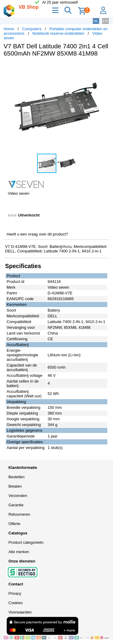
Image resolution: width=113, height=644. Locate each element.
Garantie (16, 505)
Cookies (16, 603)
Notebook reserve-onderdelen (58, 33)
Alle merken (19, 552)
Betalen (15, 486)
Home (9, 29)
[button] (104, 68)
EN (105, 21)
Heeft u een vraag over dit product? (37, 234)
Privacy (15, 593)
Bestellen (16, 477)
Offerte (14, 524)
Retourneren (19, 514)
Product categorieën (26, 542)
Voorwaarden (20, 612)
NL (96, 21)
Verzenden (18, 496)
